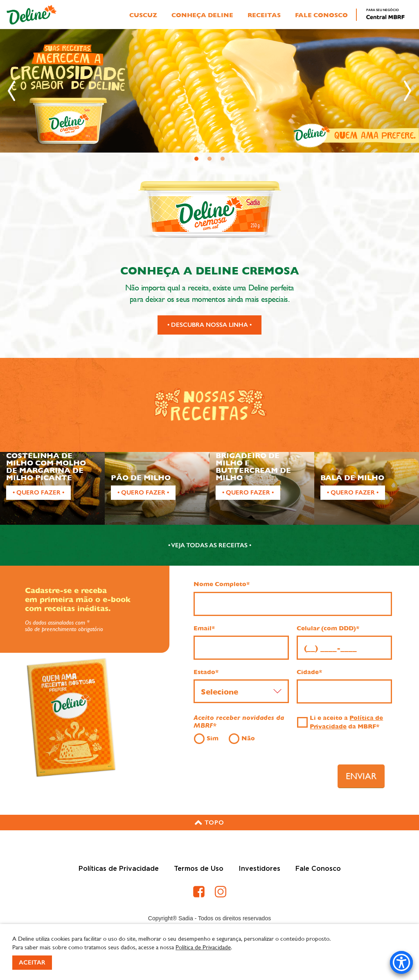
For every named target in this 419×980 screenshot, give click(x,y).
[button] (209, 823)
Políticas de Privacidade (119, 869)
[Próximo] (408, 91)
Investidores (259, 869)
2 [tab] (210, 159)
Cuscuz (143, 15)
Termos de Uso (199, 869)
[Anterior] (11, 91)
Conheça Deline (202, 15)
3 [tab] (223, 159)
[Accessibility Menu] (401, 962)
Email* (204, 628)
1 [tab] (197, 159)
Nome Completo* (222, 584)
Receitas (264, 15)
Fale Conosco (321, 15)
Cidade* (309, 672)
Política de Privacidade (203, 947)
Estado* (206, 672)
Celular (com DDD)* (328, 628)
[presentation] (263, 773)
